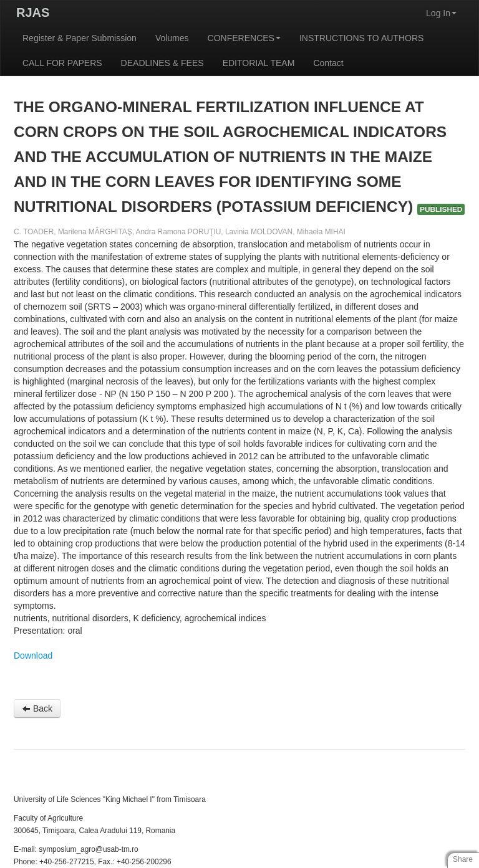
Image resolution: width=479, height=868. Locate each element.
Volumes (172, 38)
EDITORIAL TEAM (259, 63)
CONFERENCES (244, 38)
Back (37, 708)
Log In (441, 13)
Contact (328, 63)
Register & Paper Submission (80, 38)
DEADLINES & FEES (162, 63)
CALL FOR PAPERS (62, 63)
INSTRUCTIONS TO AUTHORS (361, 38)
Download (33, 656)
